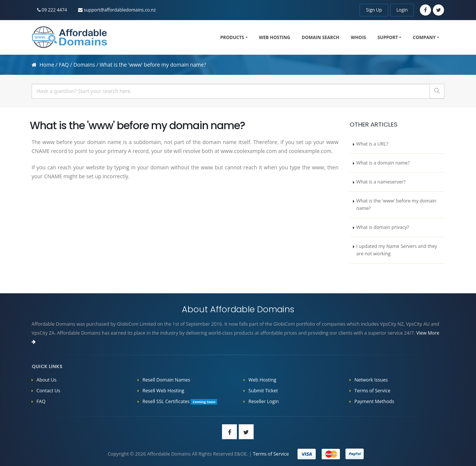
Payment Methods (374, 401)
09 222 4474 (52, 10)
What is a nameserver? (381, 182)
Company (424, 37)
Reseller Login (264, 401)
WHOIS (358, 37)
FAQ (64, 65)
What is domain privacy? (383, 227)
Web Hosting (274, 37)
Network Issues (371, 380)
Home (47, 65)
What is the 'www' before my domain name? (396, 205)
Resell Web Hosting (163, 391)
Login (402, 10)
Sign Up (374, 10)
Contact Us (48, 391)
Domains (84, 65)
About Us (46, 380)
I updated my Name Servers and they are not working (397, 250)
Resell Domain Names (166, 380)
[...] (231, 91)
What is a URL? (372, 144)
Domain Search (320, 37)
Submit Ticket (263, 391)
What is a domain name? (383, 163)
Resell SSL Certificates (180, 401)
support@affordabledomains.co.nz (117, 10)
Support (388, 37)
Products (232, 37)
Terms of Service (372, 391)
